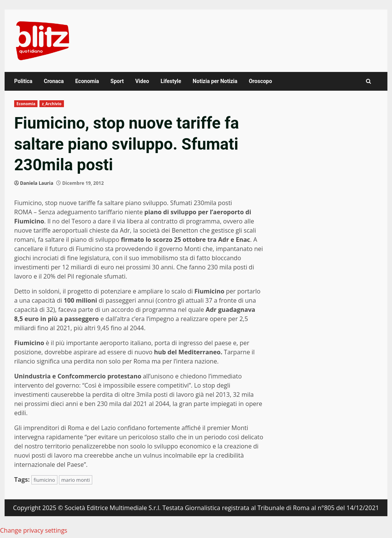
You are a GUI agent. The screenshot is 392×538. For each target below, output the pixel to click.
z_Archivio (51, 104)
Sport (117, 81)
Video (142, 81)
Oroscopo (261, 81)
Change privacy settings (34, 530)
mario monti (76, 480)
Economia (87, 81)
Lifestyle (171, 81)
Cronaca (54, 81)
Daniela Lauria (37, 183)
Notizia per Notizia (215, 81)
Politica (23, 81)
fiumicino (44, 480)
